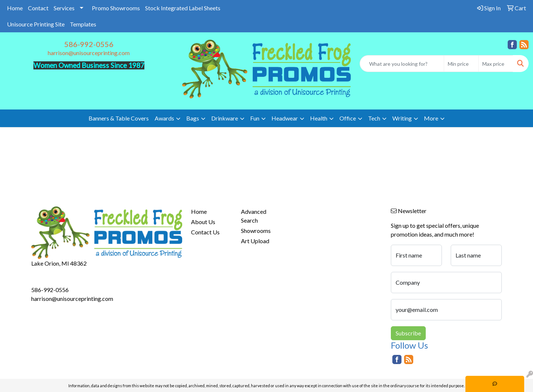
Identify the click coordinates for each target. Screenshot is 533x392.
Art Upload (255, 241)
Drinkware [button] (225, 118)
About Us (203, 222)
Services (64, 8)
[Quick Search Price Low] (461, 64)
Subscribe (408, 333)
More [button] (431, 118)
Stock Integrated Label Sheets (183, 8)
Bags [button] (193, 118)
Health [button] (319, 118)
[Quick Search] (402, 64)
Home (15, 8)
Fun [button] (255, 118)
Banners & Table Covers (119, 118)
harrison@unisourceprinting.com (89, 53)
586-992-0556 (89, 44)
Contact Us (205, 232)
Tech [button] (374, 118)
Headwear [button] (285, 118)
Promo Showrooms (116, 8)
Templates (83, 24)
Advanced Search (254, 216)
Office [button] (348, 118)
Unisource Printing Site (36, 24)
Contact (38, 8)
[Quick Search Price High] (496, 64)
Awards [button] (164, 118)
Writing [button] (402, 118)
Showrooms (256, 231)
